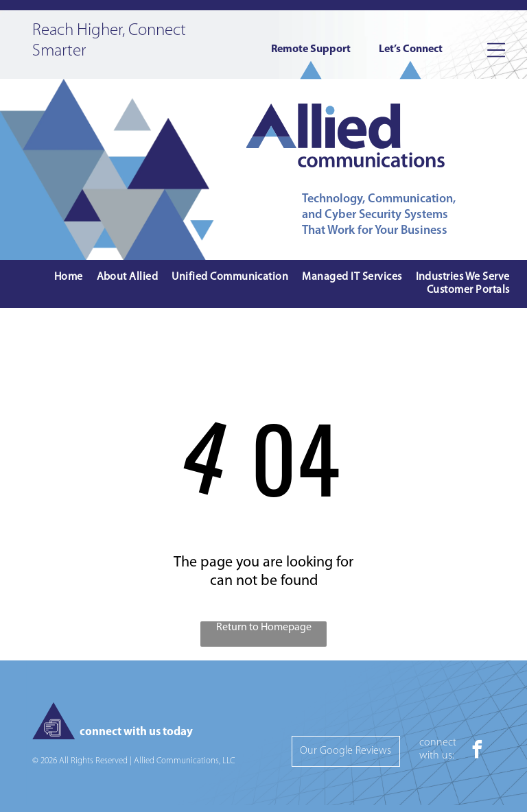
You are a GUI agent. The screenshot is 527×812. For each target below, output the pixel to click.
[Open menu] (496, 50)
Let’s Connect (411, 49)
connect (438, 743)
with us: (437, 756)
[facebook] (477, 751)
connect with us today (136, 732)
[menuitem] (69, 277)
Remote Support (311, 49)
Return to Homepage (264, 628)
